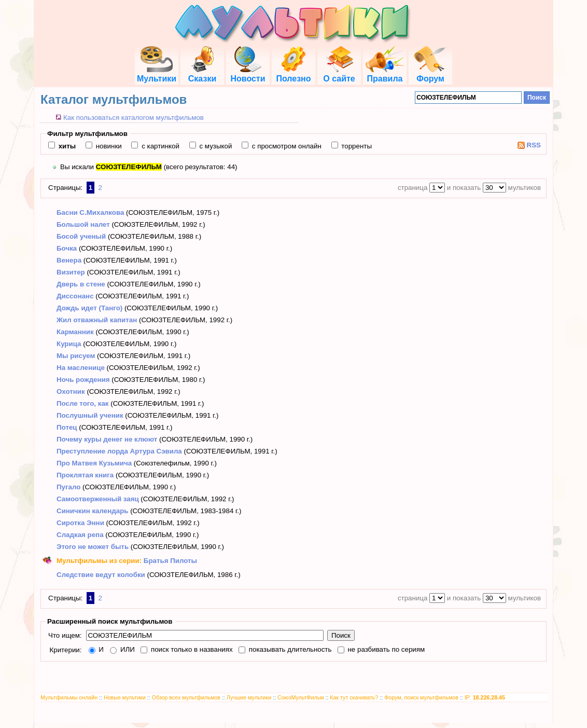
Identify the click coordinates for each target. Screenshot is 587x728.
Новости (248, 74)
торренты (356, 146)
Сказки (202, 74)
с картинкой (159, 146)
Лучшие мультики (249, 697)
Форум (430, 74)
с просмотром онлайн (286, 146)
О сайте (339, 74)
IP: (485, 697)
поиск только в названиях (191, 649)
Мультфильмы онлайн (69, 697)
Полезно (293, 74)
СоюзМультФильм (301, 697)
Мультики (157, 74)
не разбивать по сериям (385, 649)
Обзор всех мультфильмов (186, 697)
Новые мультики (125, 697)
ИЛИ (127, 649)
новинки (108, 146)
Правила (385, 74)
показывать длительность (289, 649)
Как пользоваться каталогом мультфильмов (134, 118)
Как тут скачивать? (354, 697)
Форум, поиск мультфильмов (421, 697)
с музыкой (215, 146)
